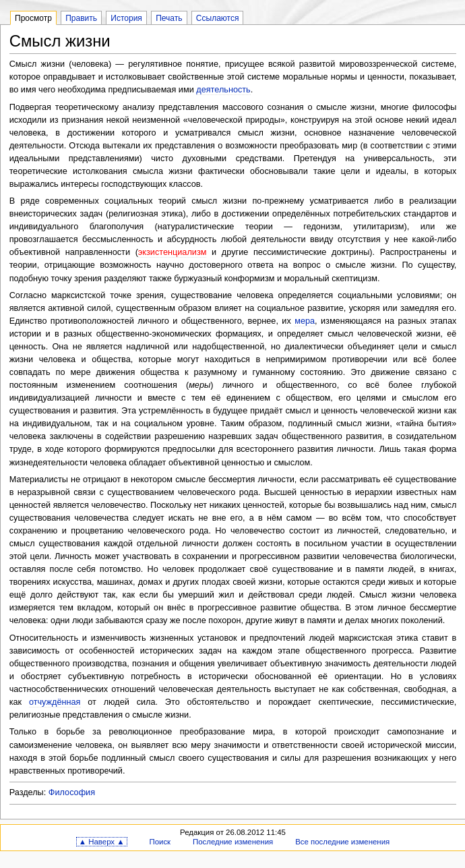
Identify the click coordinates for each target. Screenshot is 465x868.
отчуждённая (55, 702)
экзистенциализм (173, 252)
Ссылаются (218, 18)
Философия (72, 792)
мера (305, 321)
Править (81, 18)
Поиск (160, 842)
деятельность (223, 90)
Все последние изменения (342, 842)
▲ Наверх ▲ (102, 842)
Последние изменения (233, 842)
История (126, 18)
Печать (169, 18)
